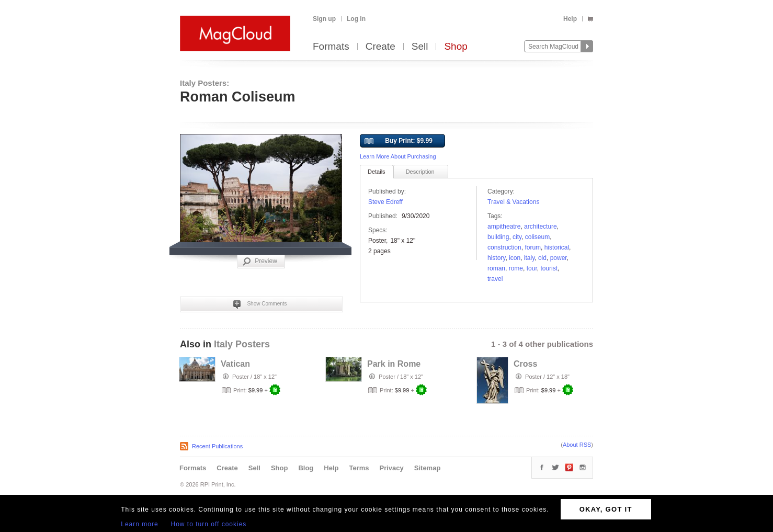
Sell (420, 47)
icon (515, 258)
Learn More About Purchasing (398, 156)
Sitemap (428, 468)
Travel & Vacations (513, 202)
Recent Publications (217, 446)
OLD (542, 258)
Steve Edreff (385, 202)
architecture (541, 227)
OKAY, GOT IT (606, 509)
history (496, 258)
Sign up (324, 19)
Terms (359, 468)
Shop (456, 47)
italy (529, 258)
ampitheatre (504, 227)
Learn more (139, 524)
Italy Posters (242, 344)
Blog (306, 468)
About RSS (577, 445)
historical (557, 247)
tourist (549, 268)
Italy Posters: (204, 83)
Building (498, 237)
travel (495, 279)
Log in (356, 19)
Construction (504, 247)
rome (516, 268)
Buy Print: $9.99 (399, 141)
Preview (260, 262)
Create (380, 47)
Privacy (392, 468)
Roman (496, 268)
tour (532, 268)
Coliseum (537, 237)
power (559, 258)
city (517, 237)
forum (533, 247)
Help (570, 19)
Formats (331, 47)
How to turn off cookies (209, 524)
